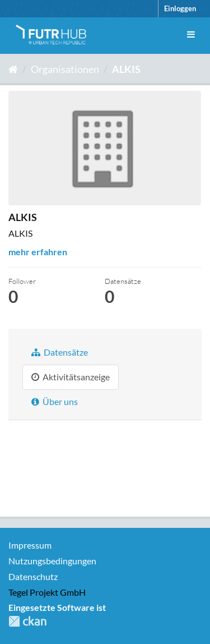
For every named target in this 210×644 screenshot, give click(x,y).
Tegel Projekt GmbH (47, 592)
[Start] (13, 69)
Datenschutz (33, 576)
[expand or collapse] (191, 34)
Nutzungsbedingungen (52, 561)
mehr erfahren (38, 252)
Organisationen (65, 69)
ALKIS (126, 69)
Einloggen (180, 8)
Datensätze (60, 352)
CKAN (27, 621)
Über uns (55, 401)
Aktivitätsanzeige (71, 377)
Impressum (30, 545)
